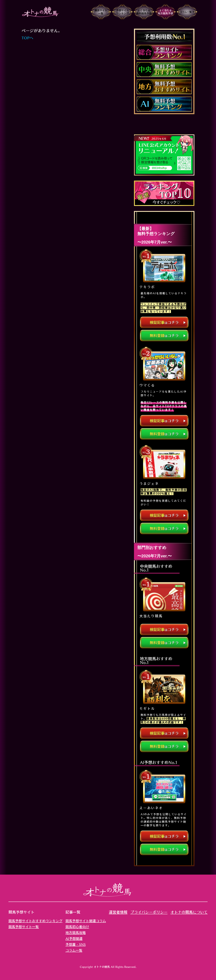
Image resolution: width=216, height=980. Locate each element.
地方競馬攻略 (76, 933)
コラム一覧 (74, 950)
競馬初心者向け (77, 927)
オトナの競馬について (189, 912)
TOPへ (27, 38)
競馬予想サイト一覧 (24, 927)
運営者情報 (118, 912)
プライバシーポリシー (149, 912)
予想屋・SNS (76, 944)
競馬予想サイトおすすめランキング (35, 921)
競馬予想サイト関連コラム (86, 921)
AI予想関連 (74, 939)
